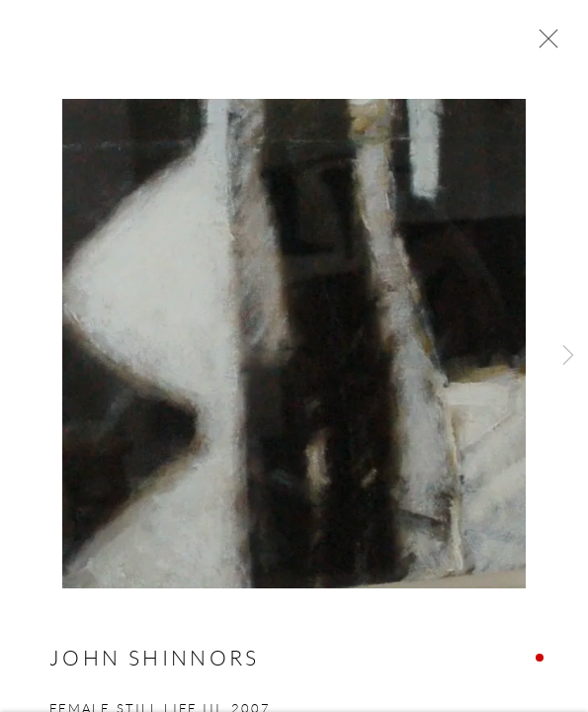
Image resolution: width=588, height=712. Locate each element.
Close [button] (544, 44)
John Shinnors (155, 660)
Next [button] (568, 356)
